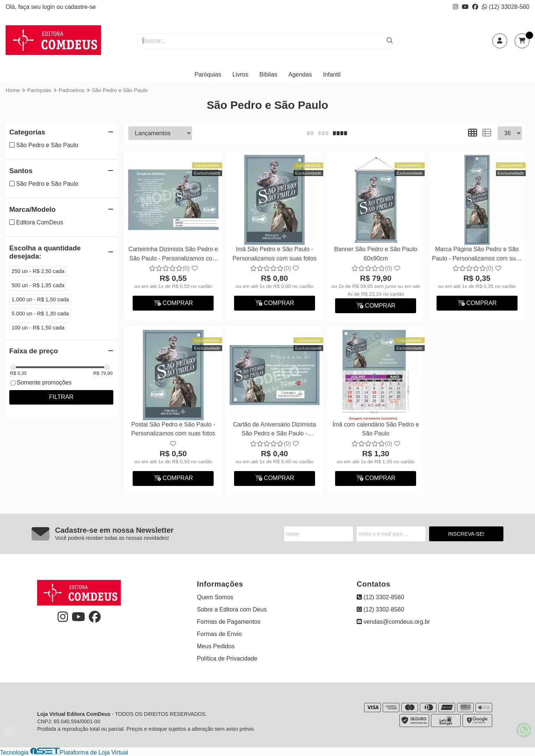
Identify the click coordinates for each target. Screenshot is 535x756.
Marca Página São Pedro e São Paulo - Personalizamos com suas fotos (477, 255)
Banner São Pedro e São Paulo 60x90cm (376, 254)
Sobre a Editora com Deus (232, 609)
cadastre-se (80, 7)
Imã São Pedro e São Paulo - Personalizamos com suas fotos (275, 254)
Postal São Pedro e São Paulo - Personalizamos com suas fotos (173, 429)
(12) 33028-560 (506, 7)
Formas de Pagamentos (229, 622)
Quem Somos (215, 597)
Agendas (300, 74)
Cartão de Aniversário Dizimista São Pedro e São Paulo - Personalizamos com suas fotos (275, 430)
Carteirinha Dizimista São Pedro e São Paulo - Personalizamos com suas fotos (173, 255)
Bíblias (268, 74)
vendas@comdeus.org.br (393, 622)
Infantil (332, 74)
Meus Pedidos (216, 646)
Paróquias (208, 74)
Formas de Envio (219, 634)
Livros (241, 74)
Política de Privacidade (227, 658)
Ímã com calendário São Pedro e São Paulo (376, 429)
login (49, 7)
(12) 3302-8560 (380, 597)
